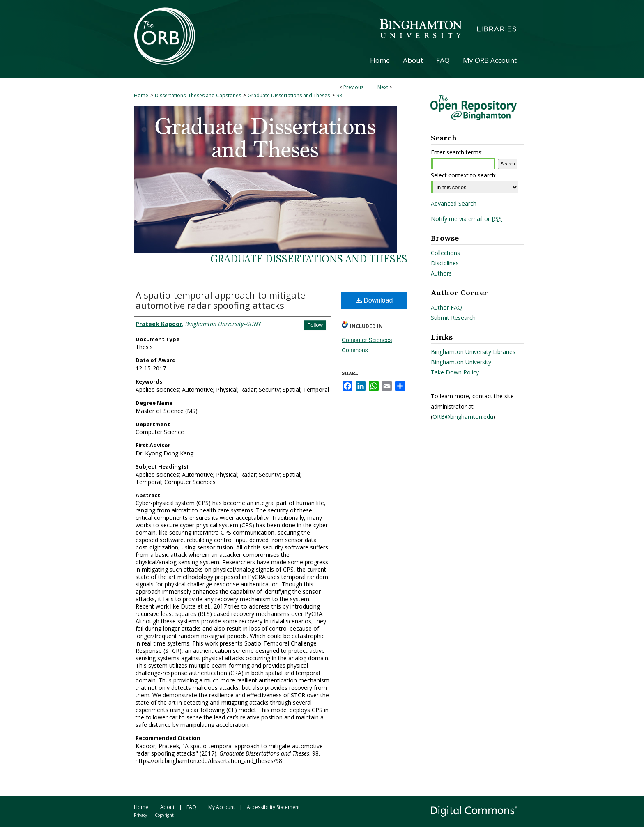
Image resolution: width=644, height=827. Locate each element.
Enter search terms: (457, 152)
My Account (222, 807)
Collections (445, 253)
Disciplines (445, 263)
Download (374, 300)
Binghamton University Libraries (473, 352)
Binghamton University (461, 362)
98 (339, 95)
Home (141, 95)
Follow (315, 325)
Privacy (140, 815)
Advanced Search (454, 203)
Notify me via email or (466, 219)
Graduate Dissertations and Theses (289, 95)
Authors (441, 273)
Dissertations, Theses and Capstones (198, 95)
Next (383, 87)
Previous (353, 87)
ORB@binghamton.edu (463, 417)
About (167, 807)
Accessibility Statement (273, 807)
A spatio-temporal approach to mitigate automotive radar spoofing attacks (220, 300)
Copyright (164, 815)
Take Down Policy (455, 372)
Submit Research (453, 318)
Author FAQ (446, 307)
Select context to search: (464, 175)
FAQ (191, 807)
